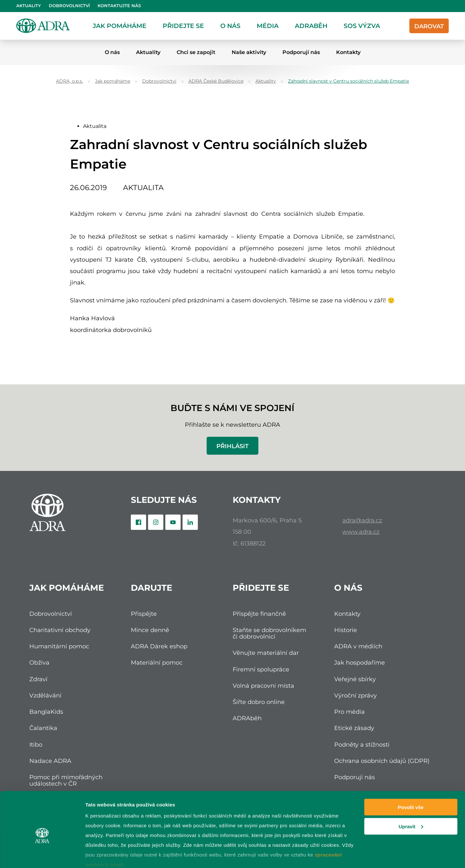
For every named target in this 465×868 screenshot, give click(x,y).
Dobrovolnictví (69, 6)
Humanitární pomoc (59, 646)
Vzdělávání (45, 695)
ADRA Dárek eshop (159, 646)
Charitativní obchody (60, 630)
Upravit (411, 795)
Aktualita (95, 126)
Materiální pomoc (157, 662)
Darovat (429, 26)
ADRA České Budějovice (216, 81)
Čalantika (43, 728)
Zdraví (38, 679)
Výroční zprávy (356, 695)
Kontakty (348, 52)
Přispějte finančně (259, 614)
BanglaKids (46, 712)
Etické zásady (354, 728)
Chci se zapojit (196, 52)
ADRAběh (311, 26)
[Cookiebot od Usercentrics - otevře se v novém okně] (42, 855)
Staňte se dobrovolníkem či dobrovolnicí (269, 633)
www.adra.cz (361, 532)
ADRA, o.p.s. (69, 81)
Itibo (36, 744)
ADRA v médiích (358, 646)
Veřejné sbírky (355, 679)
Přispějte (144, 614)
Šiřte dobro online (259, 702)
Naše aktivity (249, 52)
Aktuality (29, 6)
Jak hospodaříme (360, 662)
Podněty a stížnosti (362, 744)
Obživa (39, 662)
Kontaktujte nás (119, 6)
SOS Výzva (362, 26)
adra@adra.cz (362, 520)
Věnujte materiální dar (266, 653)
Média (268, 26)
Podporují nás (301, 52)
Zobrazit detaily (103, 855)
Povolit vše (410, 776)
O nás (230, 26)
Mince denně (150, 630)
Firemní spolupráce (261, 669)
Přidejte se (183, 26)
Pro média (349, 712)
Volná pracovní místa (263, 686)
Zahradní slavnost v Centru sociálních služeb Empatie (349, 81)
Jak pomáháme (120, 26)
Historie (346, 630)
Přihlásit (232, 446)
